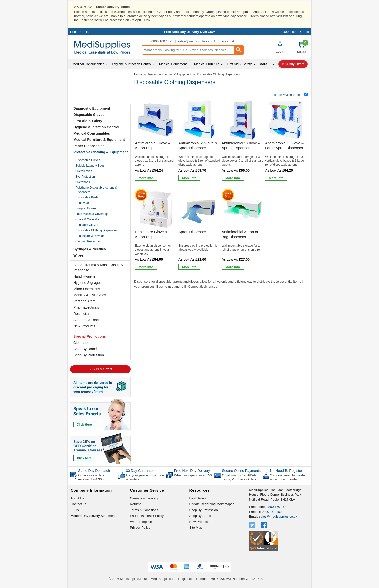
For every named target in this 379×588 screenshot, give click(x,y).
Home (138, 74)
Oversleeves (84, 171)
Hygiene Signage (87, 282)
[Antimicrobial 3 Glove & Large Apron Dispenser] (286, 141)
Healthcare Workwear (90, 236)
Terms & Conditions (144, 510)
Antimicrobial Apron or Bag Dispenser (240, 234)
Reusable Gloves (87, 225)
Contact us (78, 504)
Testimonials (100, 87)
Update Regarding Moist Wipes (212, 504)
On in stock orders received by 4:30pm (92, 477)
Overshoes (83, 182)
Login (280, 51)
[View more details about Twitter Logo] (253, 525)
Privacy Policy (140, 527)
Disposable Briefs (87, 197)
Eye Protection (85, 176)
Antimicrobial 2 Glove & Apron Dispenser (198, 145)
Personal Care (85, 301)
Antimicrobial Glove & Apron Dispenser (153, 145)
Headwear (82, 203)
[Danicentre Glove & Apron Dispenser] (156, 230)
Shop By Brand (85, 349)
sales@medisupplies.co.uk (197, 41)
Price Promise (80, 32)
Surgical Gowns (86, 208)
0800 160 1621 (162, 41)
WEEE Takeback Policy (147, 516)
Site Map (196, 527)
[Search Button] (238, 50)
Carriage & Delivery (144, 498)
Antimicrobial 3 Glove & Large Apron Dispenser (284, 145)
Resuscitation (84, 313)
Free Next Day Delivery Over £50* (190, 32)
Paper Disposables (89, 146)
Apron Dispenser (192, 232)
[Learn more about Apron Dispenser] (189, 267)
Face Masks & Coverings (92, 214)
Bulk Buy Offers (100, 369)
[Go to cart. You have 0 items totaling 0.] (301, 47)
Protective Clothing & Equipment (101, 152)
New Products (84, 326)
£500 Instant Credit (295, 32)
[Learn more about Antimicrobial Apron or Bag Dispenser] (233, 267)
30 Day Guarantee (140, 470)
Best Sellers (198, 498)
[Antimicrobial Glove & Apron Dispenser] (156, 141)
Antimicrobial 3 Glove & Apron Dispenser (241, 145)
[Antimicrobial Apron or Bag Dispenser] (243, 230)
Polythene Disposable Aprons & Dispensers (96, 190)
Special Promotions (90, 336)
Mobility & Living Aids (90, 295)
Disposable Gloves (89, 114)
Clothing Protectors (88, 241)
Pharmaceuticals (86, 307)
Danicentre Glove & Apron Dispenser (151, 234)
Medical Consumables (92, 133)
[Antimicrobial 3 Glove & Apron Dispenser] (243, 141)
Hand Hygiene (84, 276)
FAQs (75, 510)
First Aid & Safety (88, 121)
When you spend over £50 (193, 475)
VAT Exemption (141, 521)
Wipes (78, 255)
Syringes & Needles (90, 249)
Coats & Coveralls (87, 219)
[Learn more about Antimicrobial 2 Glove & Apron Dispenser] (189, 178)
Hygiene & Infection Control (96, 127)
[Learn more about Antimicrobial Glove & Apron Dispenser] (146, 178)
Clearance (81, 342)
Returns (136, 504)
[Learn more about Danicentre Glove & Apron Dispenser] (146, 267)
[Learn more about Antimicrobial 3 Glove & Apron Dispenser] (233, 178)
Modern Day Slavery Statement (93, 516)
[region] (156, 120)
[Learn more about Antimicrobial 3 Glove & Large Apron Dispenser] (276, 178)
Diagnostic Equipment (92, 108)
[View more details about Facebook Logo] (265, 525)
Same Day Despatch (94, 470)
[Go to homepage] (105, 47)
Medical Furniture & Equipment (99, 139)
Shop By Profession (89, 355)
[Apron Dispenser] (199, 230)
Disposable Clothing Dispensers (96, 230)
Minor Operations (87, 289)
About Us (77, 498)
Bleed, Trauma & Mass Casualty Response (98, 267)
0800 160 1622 (273, 511)
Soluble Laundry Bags (90, 165)
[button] (280, 48)
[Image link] (100, 448)
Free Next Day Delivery (192, 470)
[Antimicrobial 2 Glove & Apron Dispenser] (199, 141)
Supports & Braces (88, 320)
